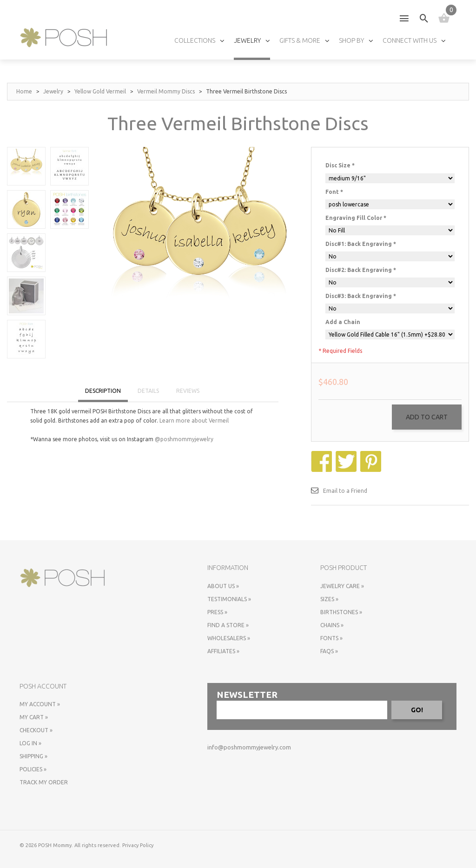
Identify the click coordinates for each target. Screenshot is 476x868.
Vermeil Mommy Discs (166, 91)
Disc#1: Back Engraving (361, 244)
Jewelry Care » (342, 586)
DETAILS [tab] (148, 391)
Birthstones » (341, 612)
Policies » (33, 769)
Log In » (30, 743)
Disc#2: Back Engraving (361, 270)
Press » (217, 612)
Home (24, 91)
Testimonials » (229, 599)
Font (334, 192)
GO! (417, 710)
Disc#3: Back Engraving (361, 296)
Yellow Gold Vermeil (100, 91)
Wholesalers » (229, 638)
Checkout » (36, 730)
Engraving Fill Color (356, 218)
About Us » (223, 586)
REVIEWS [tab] (188, 391)
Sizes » (329, 599)
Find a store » (228, 625)
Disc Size (340, 165)
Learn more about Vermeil (194, 421)
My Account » (40, 704)
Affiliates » (223, 651)
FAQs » (329, 651)
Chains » (332, 625)
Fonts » (331, 638)
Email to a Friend (345, 491)
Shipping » (33, 756)
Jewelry (53, 91)
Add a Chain (343, 322)
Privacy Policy (138, 845)
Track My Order (44, 782)
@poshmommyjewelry (184, 439)
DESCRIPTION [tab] (103, 391)
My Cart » (34, 717)
